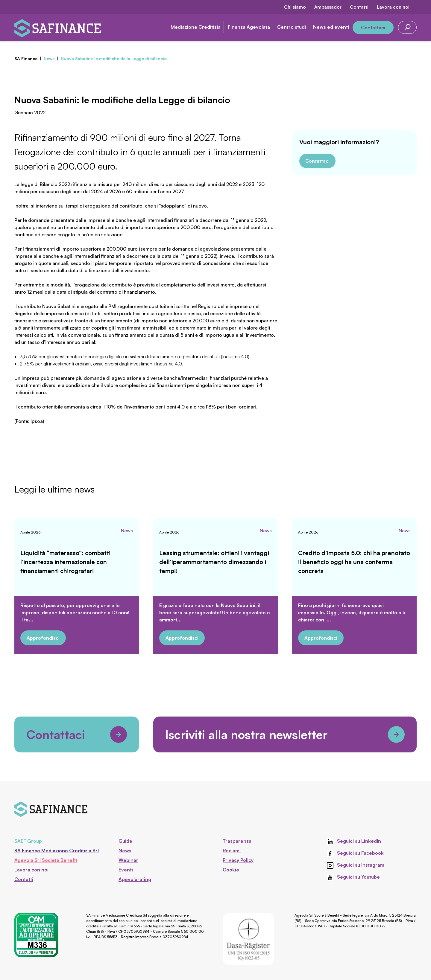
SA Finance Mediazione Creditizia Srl (57, 851)
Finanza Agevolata (249, 27)
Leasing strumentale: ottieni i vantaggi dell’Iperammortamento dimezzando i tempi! (214, 562)
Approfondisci (43, 638)
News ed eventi (331, 27)
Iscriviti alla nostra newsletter (285, 734)
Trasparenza (237, 841)
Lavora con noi (393, 7)
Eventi (126, 870)
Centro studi (292, 27)
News (127, 531)
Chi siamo (295, 7)
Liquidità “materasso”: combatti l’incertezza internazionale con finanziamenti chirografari (65, 562)
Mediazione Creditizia (196, 27)
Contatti (359, 7)
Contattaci (373, 28)
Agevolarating (135, 879)
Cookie (231, 870)
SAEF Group (28, 841)
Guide (125, 841)
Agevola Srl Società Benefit (46, 860)
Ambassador (328, 7)
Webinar (128, 860)
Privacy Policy (238, 860)
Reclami (232, 851)
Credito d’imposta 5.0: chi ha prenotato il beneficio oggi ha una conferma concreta (354, 562)
